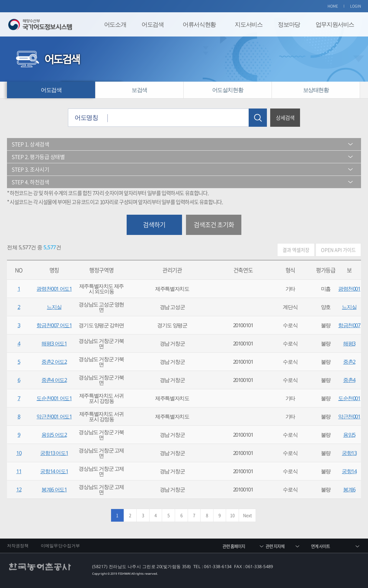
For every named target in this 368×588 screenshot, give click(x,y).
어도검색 (153, 24)
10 (19, 453)
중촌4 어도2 (54, 380)
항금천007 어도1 (54, 325)
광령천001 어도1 (54, 289)
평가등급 (326, 270)
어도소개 (115, 24)
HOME (333, 6)
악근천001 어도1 (54, 416)
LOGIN (356, 6)
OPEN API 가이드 (338, 250)
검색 (258, 118)
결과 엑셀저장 (296, 250)
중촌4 (349, 380)
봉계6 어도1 (54, 489)
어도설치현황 (228, 90)
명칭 (54, 270)
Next (247, 515)
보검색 (139, 90)
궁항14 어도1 (54, 471)
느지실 (54, 307)
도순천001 (349, 398)
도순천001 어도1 (54, 398)
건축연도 (243, 270)
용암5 (349, 435)
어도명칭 (86, 117)
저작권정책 (18, 546)
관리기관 (172, 270)
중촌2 (349, 362)
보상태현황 (316, 90)
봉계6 (349, 489)
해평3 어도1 (54, 343)
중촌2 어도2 (54, 362)
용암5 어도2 (54, 435)
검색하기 (154, 225)
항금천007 (349, 325)
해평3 (349, 343)
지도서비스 (248, 24)
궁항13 (349, 453)
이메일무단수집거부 (60, 546)
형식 (290, 270)
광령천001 (349, 289)
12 (19, 489)
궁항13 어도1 (54, 453)
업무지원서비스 (335, 24)
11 (19, 471)
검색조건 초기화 (214, 225)
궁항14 (349, 471)
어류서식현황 (199, 24)
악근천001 (349, 416)
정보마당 (289, 24)
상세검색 (285, 117)
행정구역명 (101, 270)
